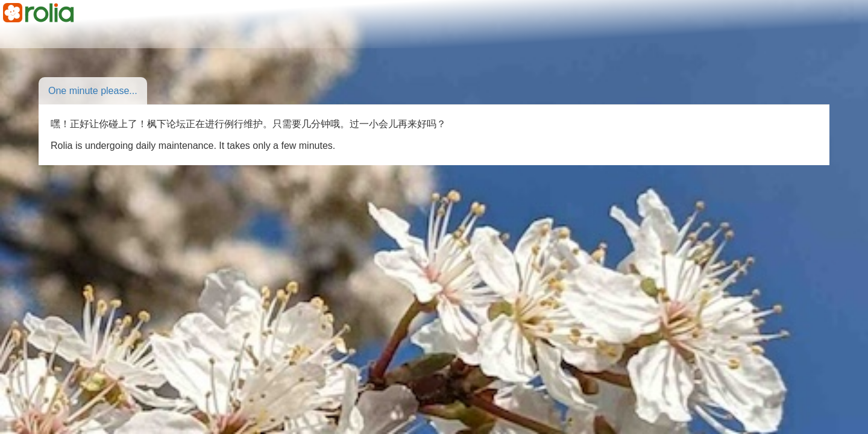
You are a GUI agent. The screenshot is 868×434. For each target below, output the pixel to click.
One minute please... (93, 91)
